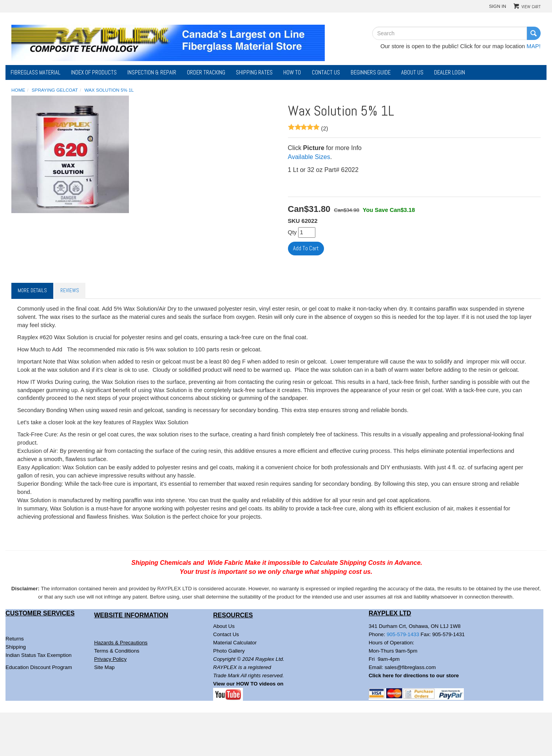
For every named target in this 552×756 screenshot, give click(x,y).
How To (292, 72)
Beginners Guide (371, 72)
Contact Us (326, 72)
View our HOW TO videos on (249, 684)
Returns (15, 639)
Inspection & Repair (152, 72)
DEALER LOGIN (450, 72)
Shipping (16, 647)
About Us (412, 72)
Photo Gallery (229, 651)
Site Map (104, 667)
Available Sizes (309, 157)
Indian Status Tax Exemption (39, 655)
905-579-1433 (403, 634)
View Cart (531, 7)
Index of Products (94, 72)
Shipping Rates (254, 72)
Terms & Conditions (117, 651)
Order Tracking (206, 72)
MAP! (534, 46)
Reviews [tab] (70, 290)
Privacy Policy (110, 659)
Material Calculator (235, 643)
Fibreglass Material (35, 72)
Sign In (498, 6)
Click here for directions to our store (414, 676)
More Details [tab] (32, 290)
